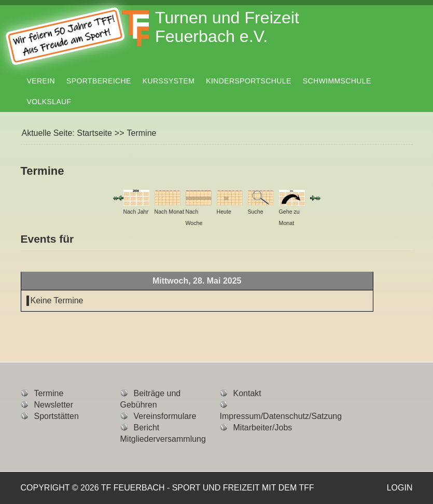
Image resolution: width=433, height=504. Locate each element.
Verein (41, 81)
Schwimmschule (337, 81)
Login (400, 488)
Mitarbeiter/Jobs (263, 428)
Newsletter (54, 405)
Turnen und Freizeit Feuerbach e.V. (227, 27)
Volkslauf (49, 102)
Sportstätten (57, 416)
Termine (49, 393)
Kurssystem (169, 81)
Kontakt (247, 393)
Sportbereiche (99, 81)
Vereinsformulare (165, 416)
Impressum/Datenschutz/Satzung (281, 416)
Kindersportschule (248, 81)
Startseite (94, 133)
